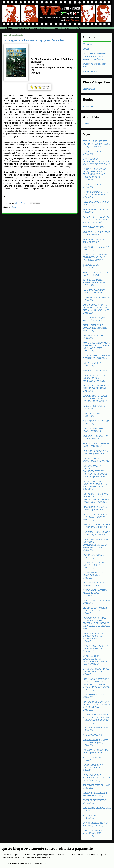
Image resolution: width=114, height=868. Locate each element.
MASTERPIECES (90, 71)
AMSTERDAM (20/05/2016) (95, 371)
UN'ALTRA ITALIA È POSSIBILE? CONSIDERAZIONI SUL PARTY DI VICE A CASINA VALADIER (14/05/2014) (95, 471)
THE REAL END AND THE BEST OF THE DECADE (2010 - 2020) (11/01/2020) (97, 144)
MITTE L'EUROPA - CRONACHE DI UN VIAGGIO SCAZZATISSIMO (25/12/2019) (97, 162)
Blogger (46, 863)
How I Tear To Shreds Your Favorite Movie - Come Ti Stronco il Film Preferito (94, 56)
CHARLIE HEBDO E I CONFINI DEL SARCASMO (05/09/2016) (95, 328)
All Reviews (88, 44)
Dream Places (89, 89)
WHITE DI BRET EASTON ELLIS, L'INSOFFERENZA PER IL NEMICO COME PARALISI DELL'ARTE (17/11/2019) (95, 174)
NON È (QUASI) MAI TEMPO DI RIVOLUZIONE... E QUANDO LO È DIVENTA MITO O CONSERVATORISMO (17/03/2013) (97, 684)
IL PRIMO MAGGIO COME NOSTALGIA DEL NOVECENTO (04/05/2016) (95, 378)
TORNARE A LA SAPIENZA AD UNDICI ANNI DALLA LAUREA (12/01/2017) (95, 257)
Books (14, 207)
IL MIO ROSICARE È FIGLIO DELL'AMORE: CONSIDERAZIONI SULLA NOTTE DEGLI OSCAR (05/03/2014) (96, 545)
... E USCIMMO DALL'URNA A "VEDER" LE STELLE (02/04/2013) (97, 672)
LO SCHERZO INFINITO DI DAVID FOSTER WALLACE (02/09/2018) (95, 195)
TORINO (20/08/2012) (93, 735)
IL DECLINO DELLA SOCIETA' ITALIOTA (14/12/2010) (92, 833)
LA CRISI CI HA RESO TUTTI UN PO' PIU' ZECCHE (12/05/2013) (96, 649)
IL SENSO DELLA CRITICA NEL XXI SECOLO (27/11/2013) (95, 593)
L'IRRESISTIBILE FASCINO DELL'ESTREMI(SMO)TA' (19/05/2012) (95, 742)
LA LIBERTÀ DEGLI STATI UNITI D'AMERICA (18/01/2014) (95, 565)
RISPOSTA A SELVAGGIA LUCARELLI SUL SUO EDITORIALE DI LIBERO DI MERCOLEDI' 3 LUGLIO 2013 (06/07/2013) (97, 623)
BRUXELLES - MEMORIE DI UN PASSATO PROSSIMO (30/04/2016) (96, 388)
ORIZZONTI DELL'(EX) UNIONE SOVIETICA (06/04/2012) (93, 768)
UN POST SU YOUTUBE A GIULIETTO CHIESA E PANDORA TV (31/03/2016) (95, 398)
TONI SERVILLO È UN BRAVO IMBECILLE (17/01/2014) (93, 575)
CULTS (86, 49)
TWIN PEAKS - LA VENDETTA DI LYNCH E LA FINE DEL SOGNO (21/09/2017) (97, 220)
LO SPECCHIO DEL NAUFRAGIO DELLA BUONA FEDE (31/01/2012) (96, 778)
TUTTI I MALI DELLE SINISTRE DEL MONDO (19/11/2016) (94, 282)
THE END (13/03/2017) (93, 227)
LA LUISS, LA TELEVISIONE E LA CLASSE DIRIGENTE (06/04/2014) (96, 517)
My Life (86, 124)
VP (16, 203)
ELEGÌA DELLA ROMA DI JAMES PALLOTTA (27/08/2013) (95, 610)
